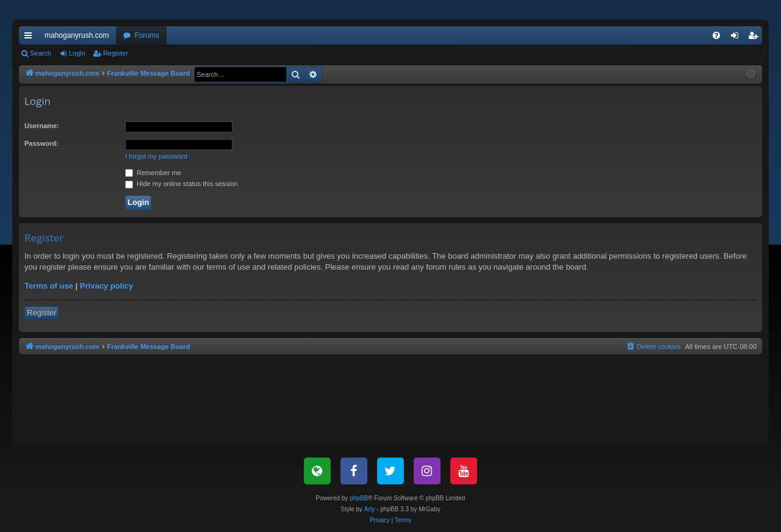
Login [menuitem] (737, 38)
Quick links (31, 38)
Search (41, 53)
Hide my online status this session (182, 184)
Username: (42, 126)
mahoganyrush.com (77, 35)
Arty (370, 509)
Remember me (153, 173)
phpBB (359, 498)
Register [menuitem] (756, 38)
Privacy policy (106, 286)
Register (116, 53)
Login (77, 53)
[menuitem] (716, 35)
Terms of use (49, 286)
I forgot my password (156, 156)
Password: (41, 143)
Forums (147, 35)
